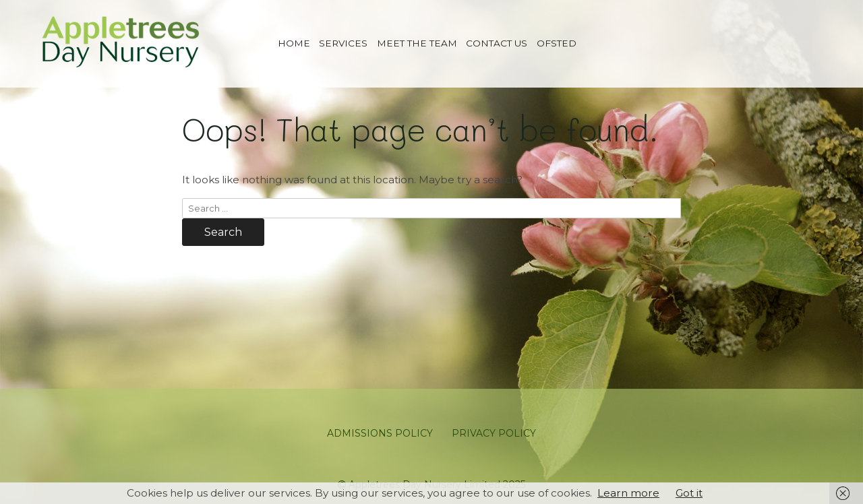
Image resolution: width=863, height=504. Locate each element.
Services (343, 43)
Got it (689, 493)
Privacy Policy (494, 433)
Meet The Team (417, 43)
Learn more (628, 493)
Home (294, 43)
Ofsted (557, 43)
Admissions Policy (380, 433)
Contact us (497, 43)
